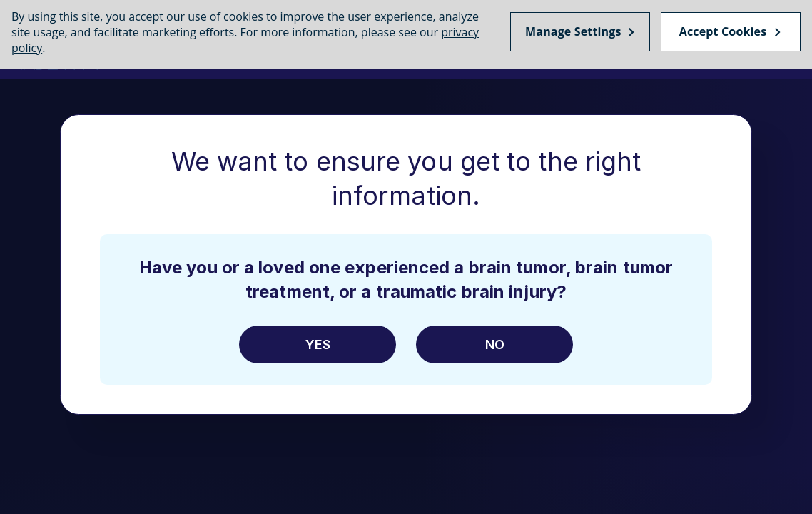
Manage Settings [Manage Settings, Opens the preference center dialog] (573, 29)
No (495, 344)
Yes (318, 344)
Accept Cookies (723, 29)
